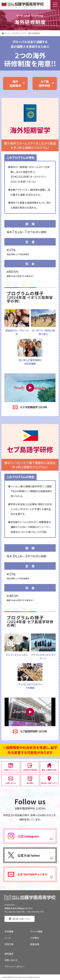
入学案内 (35, 938)
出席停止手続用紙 (30, 767)
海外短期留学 (15, 83)
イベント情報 (36, 931)
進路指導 (35, 944)
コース (8, 938)
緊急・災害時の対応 (49, 767)
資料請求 (30, 780)
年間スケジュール (11, 767)
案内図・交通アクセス (49, 780)
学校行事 (9, 944)
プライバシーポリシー (15, 966)
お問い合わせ (11, 780)
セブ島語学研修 (45, 83)
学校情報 (9, 931)
